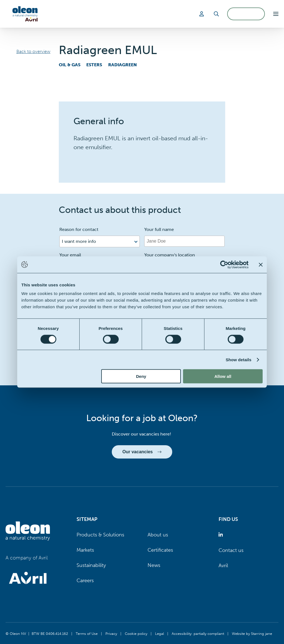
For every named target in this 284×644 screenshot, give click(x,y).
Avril (223, 566)
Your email (70, 255)
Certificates (160, 550)
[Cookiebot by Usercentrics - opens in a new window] (224, 264)
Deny (141, 376)
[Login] (202, 14)
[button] (276, 14)
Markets (85, 550)
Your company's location (170, 255)
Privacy (111, 633)
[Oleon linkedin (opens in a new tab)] (222, 535)
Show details (239, 359)
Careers (85, 581)
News (154, 565)
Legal (159, 633)
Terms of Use (87, 633)
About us (158, 535)
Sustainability (91, 565)
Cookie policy (136, 633)
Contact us (231, 550)
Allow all (223, 376)
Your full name (159, 229)
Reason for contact (79, 229)
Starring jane (262, 633)
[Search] (216, 14)
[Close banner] (261, 264)
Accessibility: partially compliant (198, 633)
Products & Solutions (100, 535)
